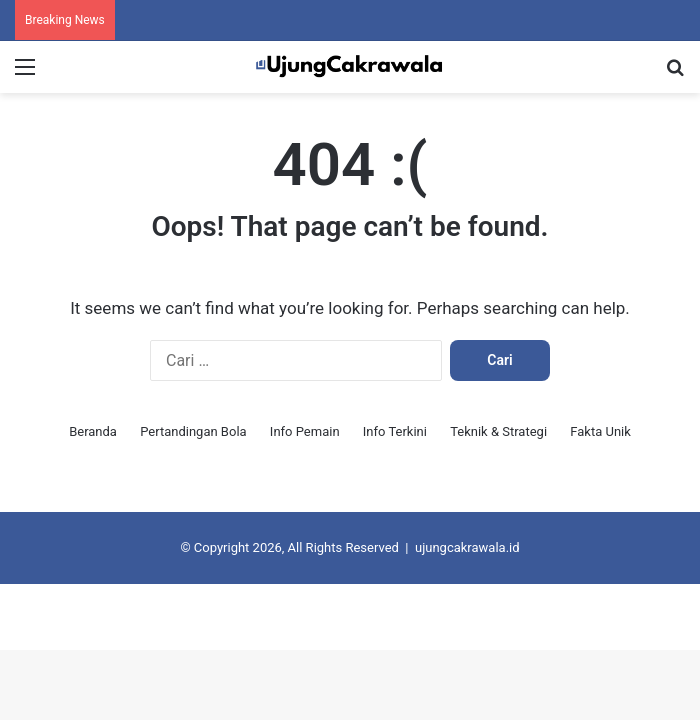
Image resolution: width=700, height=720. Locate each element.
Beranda (93, 431)
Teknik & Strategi (498, 431)
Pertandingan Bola (193, 431)
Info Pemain (305, 431)
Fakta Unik (600, 431)
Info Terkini (395, 431)
